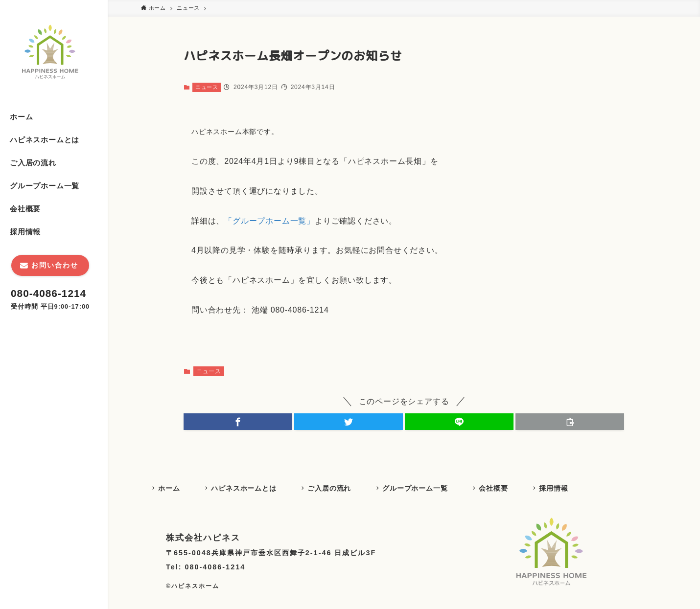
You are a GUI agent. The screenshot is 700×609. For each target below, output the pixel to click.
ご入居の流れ (335, 489)
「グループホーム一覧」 (269, 221)
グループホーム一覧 (422, 489)
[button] (238, 422)
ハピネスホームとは (247, 489)
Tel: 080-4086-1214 (206, 568)
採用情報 (565, 489)
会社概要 (502, 489)
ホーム (170, 489)
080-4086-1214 (48, 293)
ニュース (207, 87)
